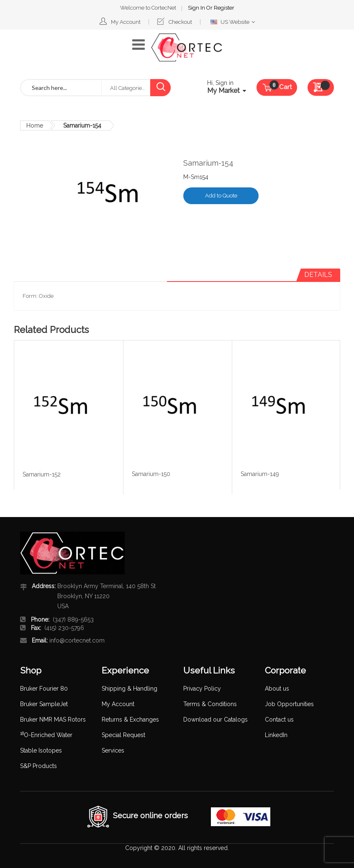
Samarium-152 (42, 474)
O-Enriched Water (46, 735)
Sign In (197, 8)
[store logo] (187, 48)
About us (277, 689)
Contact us (279, 719)
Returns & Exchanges (130, 719)
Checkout (180, 22)
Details (318, 275)
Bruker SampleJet (44, 704)
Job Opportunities (289, 704)
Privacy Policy (202, 689)
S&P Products (38, 766)
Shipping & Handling (130, 689)
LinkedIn (276, 735)
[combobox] (61, 88)
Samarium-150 (151, 474)
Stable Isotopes (41, 750)
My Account (126, 22)
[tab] (318, 275)
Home (35, 125)
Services (113, 750)
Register (224, 8)
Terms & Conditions (210, 704)
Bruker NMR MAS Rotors (53, 719)
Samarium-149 (260, 474)
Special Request (123, 735)
